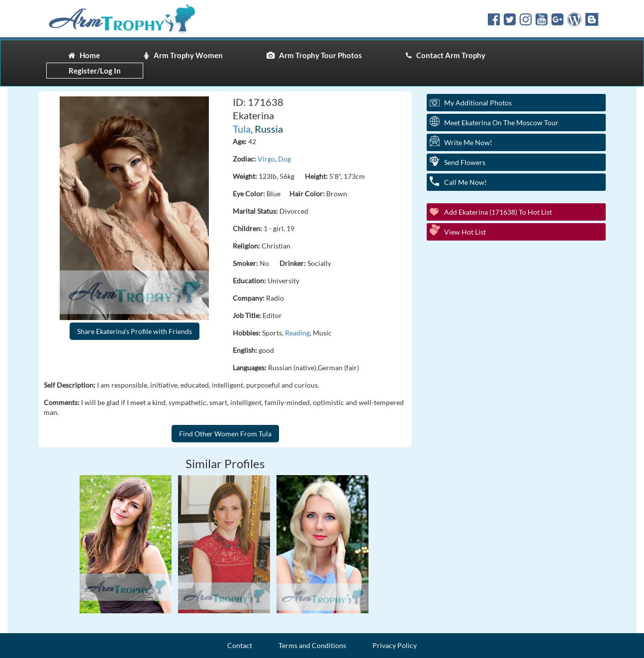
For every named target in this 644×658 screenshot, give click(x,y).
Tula (242, 129)
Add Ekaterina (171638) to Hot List (498, 212)
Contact (240, 645)
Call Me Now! (465, 182)
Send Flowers (465, 162)
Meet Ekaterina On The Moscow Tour (501, 123)
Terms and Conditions (312, 645)
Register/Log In (95, 71)
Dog (284, 159)
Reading (297, 333)
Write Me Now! (468, 142)
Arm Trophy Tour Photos (314, 55)
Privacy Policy (395, 645)
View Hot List (465, 232)
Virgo (266, 159)
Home (84, 55)
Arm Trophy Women (183, 55)
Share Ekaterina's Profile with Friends (135, 331)
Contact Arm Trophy (446, 55)
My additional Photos (478, 103)
